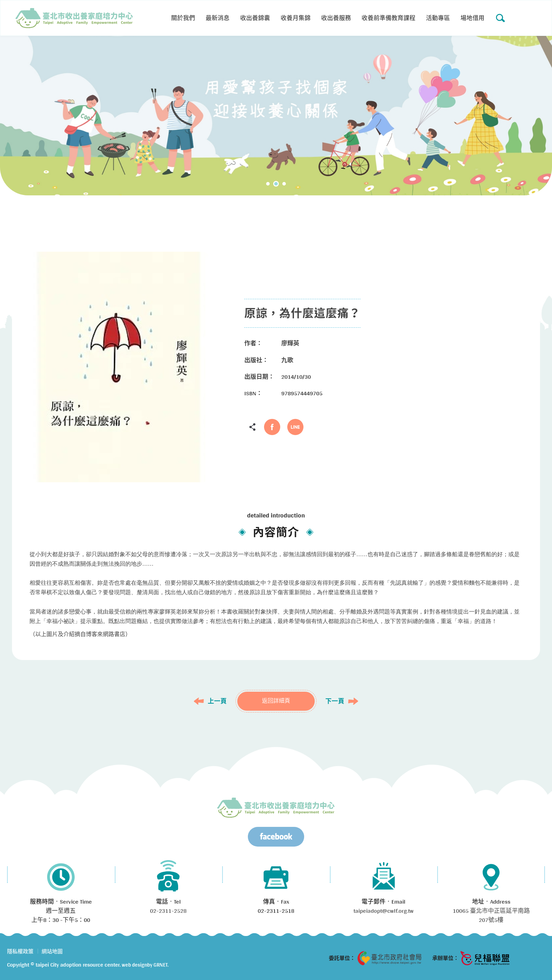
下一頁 (335, 701)
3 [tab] (284, 184)
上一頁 (217, 701)
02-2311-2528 (168, 910)
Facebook (272, 427)
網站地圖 (52, 951)
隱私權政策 (20, 951)
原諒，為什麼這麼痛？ (74, 18)
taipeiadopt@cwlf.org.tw (384, 910)
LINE (295, 427)
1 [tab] (268, 184)
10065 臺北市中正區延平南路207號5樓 (491, 915)
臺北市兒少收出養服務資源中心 (276, 808)
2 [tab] (276, 184)
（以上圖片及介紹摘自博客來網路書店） (80, 634)
